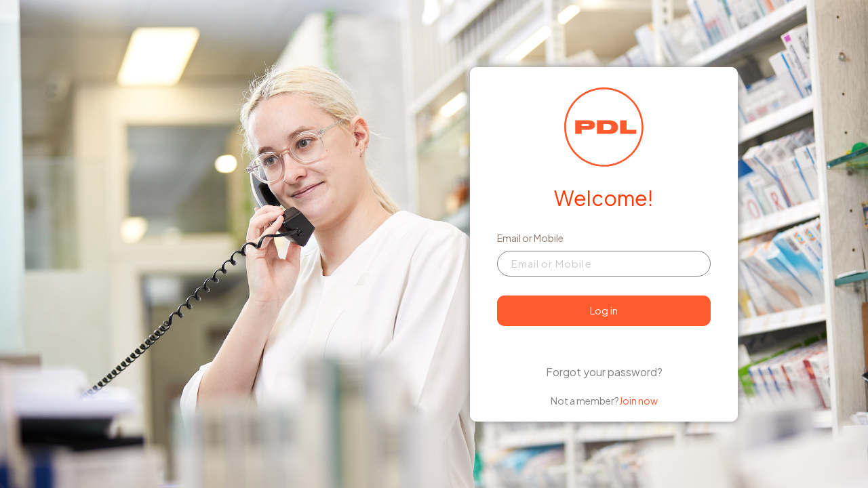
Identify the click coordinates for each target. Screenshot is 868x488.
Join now (638, 401)
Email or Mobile (530, 238)
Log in (604, 310)
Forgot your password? (604, 372)
